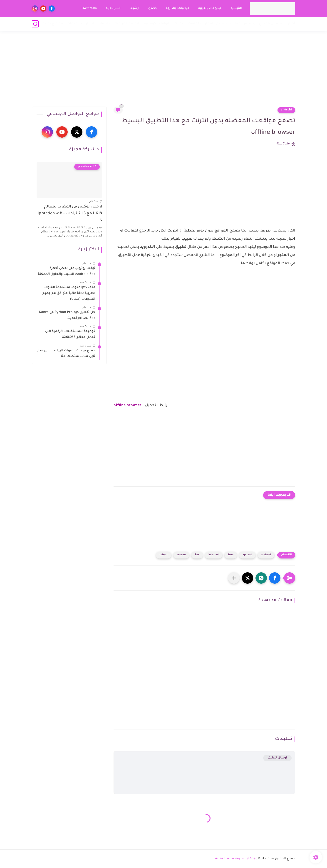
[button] (275, 578)
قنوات (235, 24)
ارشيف (134, 8)
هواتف (164, 24)
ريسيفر (250, 24)
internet (214, 555)
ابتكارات (88, 24)
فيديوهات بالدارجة (178, 8)
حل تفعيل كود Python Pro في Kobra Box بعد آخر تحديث (67, 315)
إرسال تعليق (277, 758)
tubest (164, 555)
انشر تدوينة (113, 8)
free (231, 555)
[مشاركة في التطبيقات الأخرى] (234, 578)
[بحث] (35, 24)
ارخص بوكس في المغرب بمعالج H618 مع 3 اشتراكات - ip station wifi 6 (70, 214)
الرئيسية (236, 8)
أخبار (292, 24)
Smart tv (194, 24)
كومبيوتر (149, 24)
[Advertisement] (163, 71)
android (286, 110)
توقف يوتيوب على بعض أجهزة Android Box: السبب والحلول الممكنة (67, 271)
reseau (181, 555)
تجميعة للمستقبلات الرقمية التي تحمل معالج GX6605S (70, 334)
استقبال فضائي (272, 24)
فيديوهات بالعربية (210, 8)
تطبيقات (104, 24)
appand (247, 555)
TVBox (178, 24)
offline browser (128, 405)
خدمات (72, 24)
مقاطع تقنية (53, 24)
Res (197, 555)
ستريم (222, 24)
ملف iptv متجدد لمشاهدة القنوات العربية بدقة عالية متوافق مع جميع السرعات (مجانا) (69, 293)
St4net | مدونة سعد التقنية (236, 859)
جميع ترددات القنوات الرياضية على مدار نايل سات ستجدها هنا (66, 354)
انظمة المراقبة (127, 24)
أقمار (209, 24)
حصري (153, 8)
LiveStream (89, 8)
